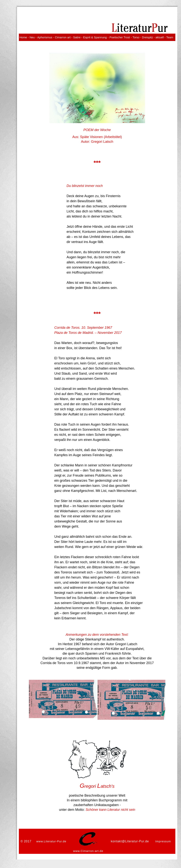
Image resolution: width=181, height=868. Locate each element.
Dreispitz (147, 37)
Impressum (163, 841)
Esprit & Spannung (95, 37)
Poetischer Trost (120, 37)
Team (170, 37)
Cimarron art (63, 37)
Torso (136, 37)
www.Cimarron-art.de (88, 851)
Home (23, 37)
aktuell (160, 37)
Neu (32, 37)
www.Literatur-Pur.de (51, 841)
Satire (77, 37)
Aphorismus (45, 37)
